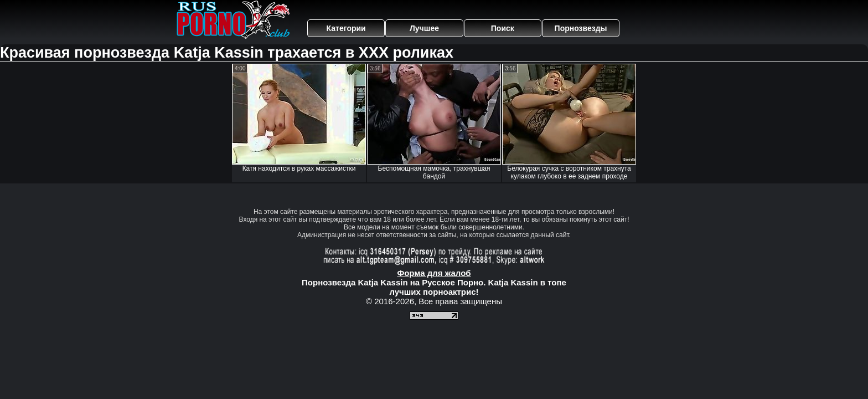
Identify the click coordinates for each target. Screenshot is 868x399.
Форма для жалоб (434, 273)
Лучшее (424, 28)
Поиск (503, 28)
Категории (346, 28)
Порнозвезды (581, 28)
